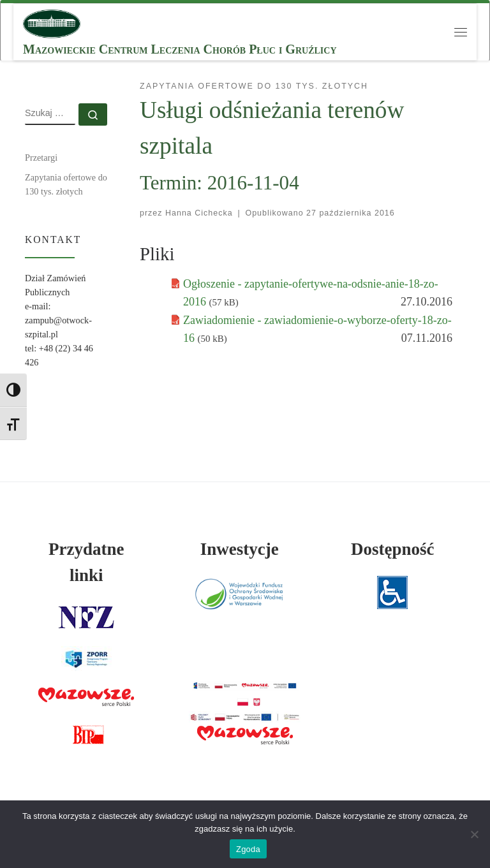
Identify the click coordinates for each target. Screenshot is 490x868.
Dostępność (393, 549)
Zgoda (248, 849)
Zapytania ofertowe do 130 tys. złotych (66, 184)
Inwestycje (240, 549)
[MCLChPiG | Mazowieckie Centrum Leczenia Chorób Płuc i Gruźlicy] (52, 23)
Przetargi (41, 158)
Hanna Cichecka (199, 213)
